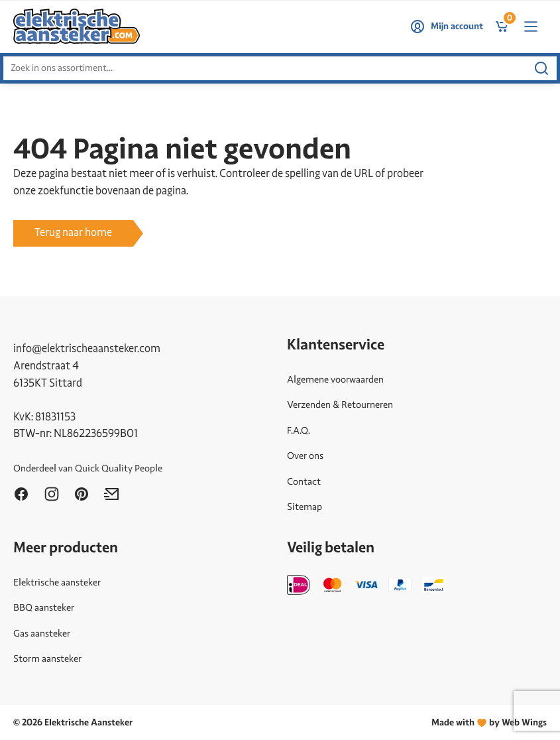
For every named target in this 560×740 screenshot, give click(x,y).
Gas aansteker (42, 633)
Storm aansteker (47, 658)
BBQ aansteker (44, 607)
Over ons (305, 456)
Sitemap (305, 507)
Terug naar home (73, 232)
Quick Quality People (119, 468)
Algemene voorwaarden (335, 379)
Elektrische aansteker (57, 582)
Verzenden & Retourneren (340, 404)
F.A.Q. (299, 430)
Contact (304, 481)
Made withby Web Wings (489, 722)
